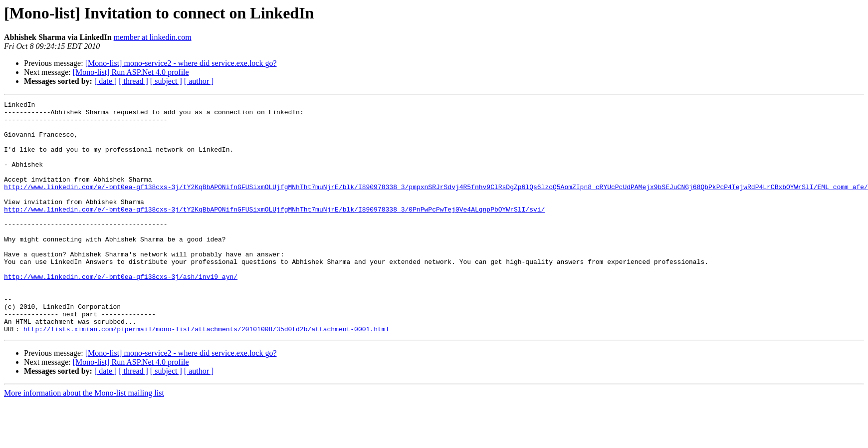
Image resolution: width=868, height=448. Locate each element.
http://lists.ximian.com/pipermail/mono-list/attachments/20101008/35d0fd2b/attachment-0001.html (206, 375)
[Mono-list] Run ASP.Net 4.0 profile (131, 72)
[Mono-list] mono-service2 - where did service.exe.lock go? (181, 63)
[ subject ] (166, 81)
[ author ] (199, 81)
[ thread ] (133, 81)
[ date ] (106, 81)
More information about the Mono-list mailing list (84, 439)
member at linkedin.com (153, 37)
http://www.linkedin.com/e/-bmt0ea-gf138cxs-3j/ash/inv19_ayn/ (121, 312)
